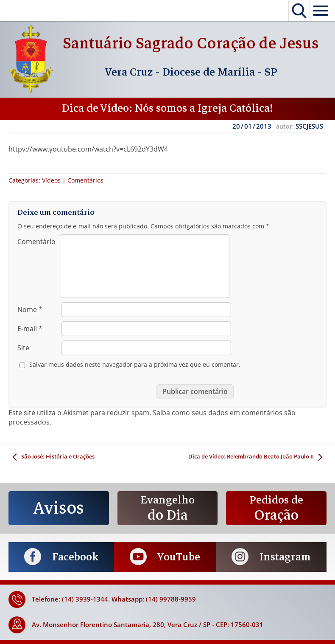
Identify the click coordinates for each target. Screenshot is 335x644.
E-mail (30, 329)
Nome (30, 309)
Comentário (36, 242)
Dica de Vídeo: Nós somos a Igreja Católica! (167, 108)
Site (23, 348)
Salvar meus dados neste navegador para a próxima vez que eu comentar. (135, 365)
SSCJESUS (309, 126)
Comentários (85, 180)
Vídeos (51, 180)
